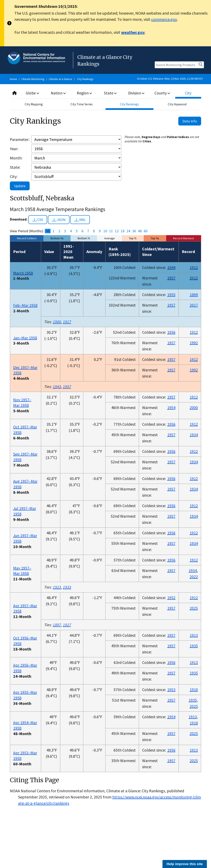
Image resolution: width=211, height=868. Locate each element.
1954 (171, 407)
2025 (194, 608)
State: (15, 167)
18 (123, 231)
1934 (194, 435)
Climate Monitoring (33, 79)
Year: (14, 149)
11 (111, 231)
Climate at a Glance (60, 79)
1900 (57, 322)
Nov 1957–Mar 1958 (22, 402)
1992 (194, 343)
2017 (194, 305)
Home (13, 79)
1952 (171, 598)
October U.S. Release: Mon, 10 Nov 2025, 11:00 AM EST (170, 79)
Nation (58, 93)
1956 (171, 332)
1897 (57, 625)
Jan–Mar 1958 (25, 338)
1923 (57, 587)
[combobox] (105, 93)
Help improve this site (185, 864)
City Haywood (177, 104)
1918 (194, 723)
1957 (171, 278)
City (188, 93)
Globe (33, 93)
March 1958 (23, 273)
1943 (57, 386)
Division (136, 93)
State (110, 93)
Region (84, 93)
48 (140, 231)
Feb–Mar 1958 (25, 305)
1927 (67, 625)
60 (146, 231)
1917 (67, 322)
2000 (194, 407)
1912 (194, 267)
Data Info (190, 121)
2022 (194, 577)
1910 (194, 690)
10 (105, 231)
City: (14, 176)
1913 (194, 635)
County (162, 93)
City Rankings (85, 79)
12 (117, 231)
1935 (194, 646)
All (48, 231)
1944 (171, 267)
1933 (67, 587)
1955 (171, 295)
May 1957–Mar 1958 (22, 571)
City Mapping (34, 104)
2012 (194, 278)
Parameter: (20, 139)
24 (128, 231)
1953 (171, 690)
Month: (16, 158)
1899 (194, 295)
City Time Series (82, 104)
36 (134, 231)
